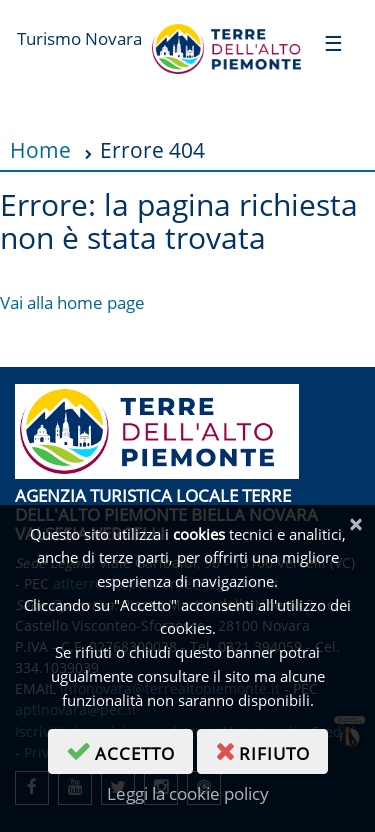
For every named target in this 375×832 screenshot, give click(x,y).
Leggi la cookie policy (188, 793)
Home (40, 149)
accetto (129, 750)
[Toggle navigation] (333, 42)
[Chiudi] (355, 524)
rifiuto (271, 750)
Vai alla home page (72, 302)
